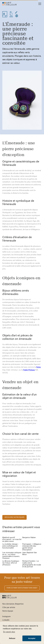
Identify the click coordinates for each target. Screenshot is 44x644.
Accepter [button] (32, 638)
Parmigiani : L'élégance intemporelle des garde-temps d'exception (32, 547)
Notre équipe (8, 611)
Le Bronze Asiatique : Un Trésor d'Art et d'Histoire (11, 563)
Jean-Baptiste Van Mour (30, 554)
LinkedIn (6, 620)
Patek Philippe (29, 370)
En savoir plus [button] (9, 632)
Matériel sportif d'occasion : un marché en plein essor (12, 539)
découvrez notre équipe (14, 517)
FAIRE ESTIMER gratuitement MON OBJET (22, 588)
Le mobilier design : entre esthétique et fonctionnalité (10, 546)
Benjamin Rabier (29, 538)
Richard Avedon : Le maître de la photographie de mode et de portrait (32, 564)
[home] (9, 4)
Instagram (7, 617)
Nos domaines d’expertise (13, 604)
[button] (39, 4)
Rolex (38, 367)
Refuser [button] (12, 638)
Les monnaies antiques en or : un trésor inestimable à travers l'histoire (12, 555)
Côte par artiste (9, 608)
